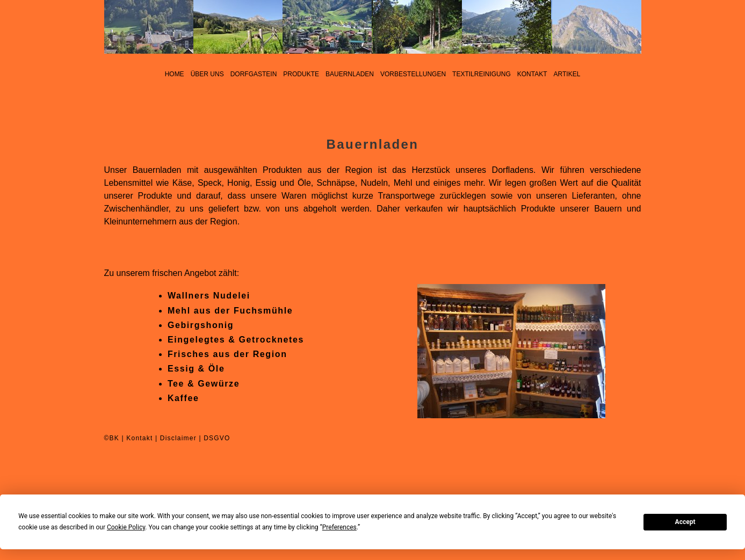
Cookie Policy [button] (126, 527)
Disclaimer (178, 438)
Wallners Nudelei (209, 296)
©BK (112, 438)
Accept (685, 522)
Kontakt (139, 438)
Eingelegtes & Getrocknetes (236, 340)
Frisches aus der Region (227, 354)
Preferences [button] (339, 527)
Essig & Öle (196, 369)
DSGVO (217, 438)
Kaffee (183, 398)
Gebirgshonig (201, 325)
